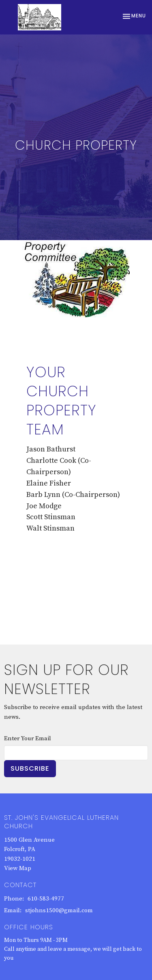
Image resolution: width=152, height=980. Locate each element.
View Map (18, 868)
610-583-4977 (46, 899)
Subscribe (30, 768)
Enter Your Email (28, 738)
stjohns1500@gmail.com (59, 910)
